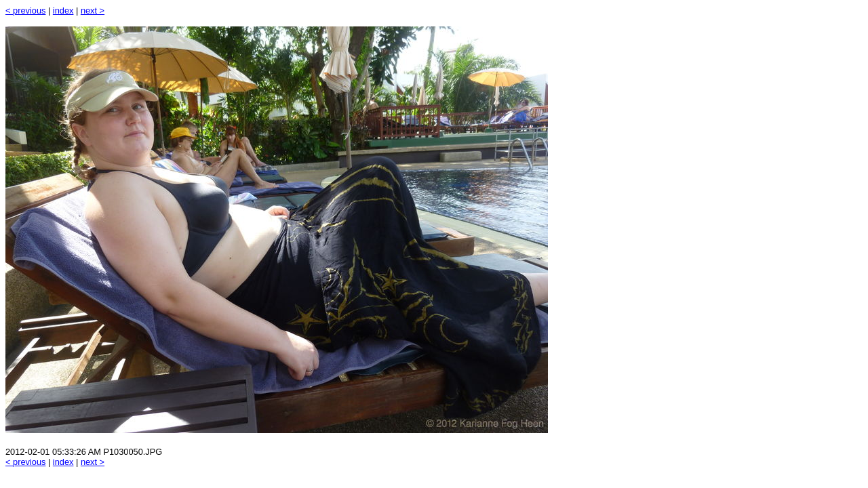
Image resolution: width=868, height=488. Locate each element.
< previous (25, 11)
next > (93, 11)
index (63, 11)
